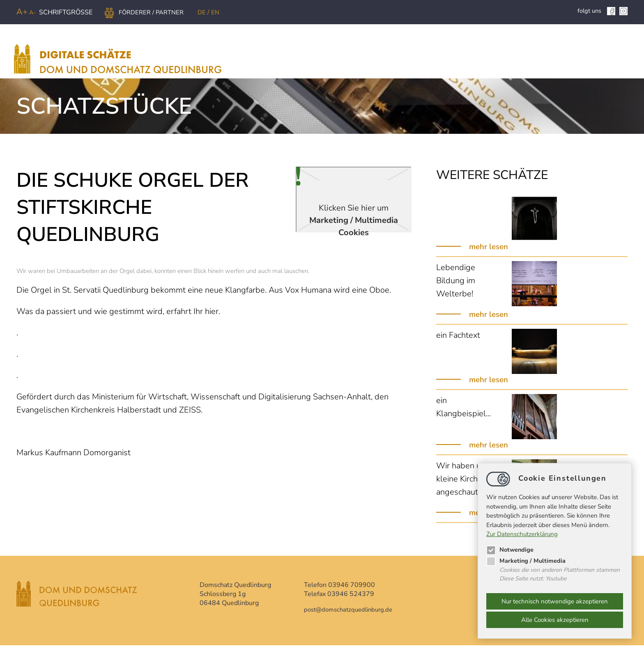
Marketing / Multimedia (526, 560)
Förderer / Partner (147, 12)
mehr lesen (490, 252)
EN (221, 12)
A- (32, 13)
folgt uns (595, 11)
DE (208, 12)
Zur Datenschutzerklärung (522, 534)
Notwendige (511, 549)
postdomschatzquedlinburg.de (352, 615)
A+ (22, 12)
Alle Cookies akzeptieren (555, 620)
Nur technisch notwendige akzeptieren (555, 601)
